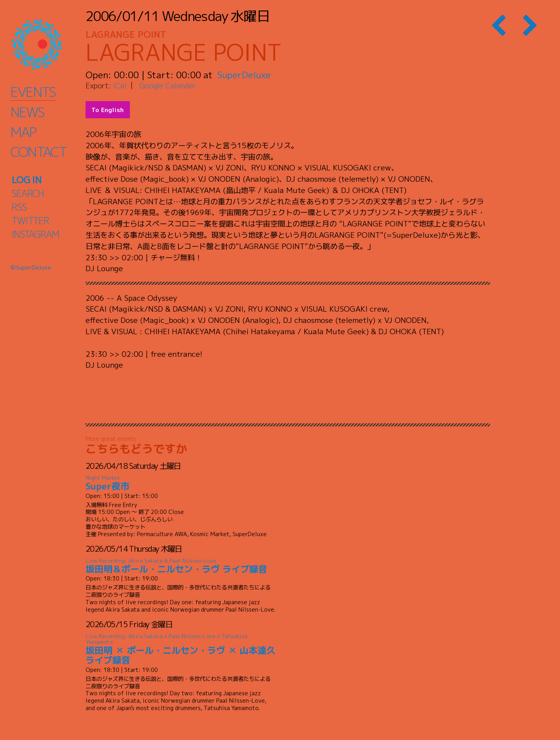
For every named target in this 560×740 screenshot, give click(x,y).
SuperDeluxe (244, 75)
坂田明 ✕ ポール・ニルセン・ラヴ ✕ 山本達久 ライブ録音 (181, 650)
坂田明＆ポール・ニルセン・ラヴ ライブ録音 (181, 566)
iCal (120, 85)
